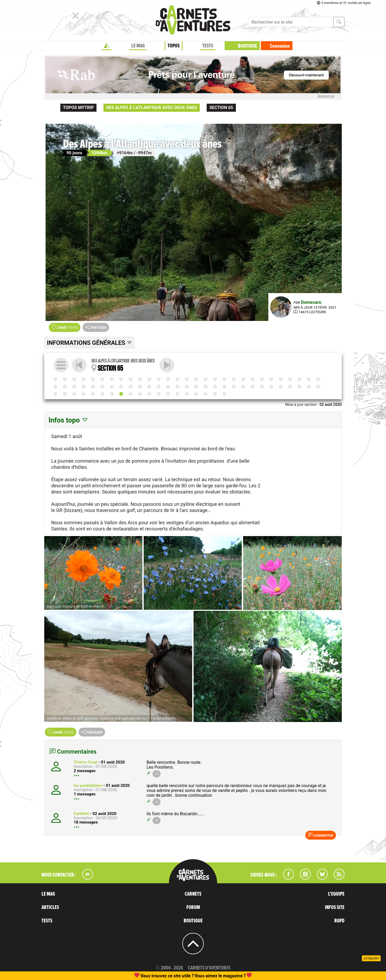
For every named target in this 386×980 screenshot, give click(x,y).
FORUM (193, 907)
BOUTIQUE (248, 46)
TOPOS (174, 46)
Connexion (280, 46)
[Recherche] (291, 22)
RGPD (339, 921)
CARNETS (193, 894)
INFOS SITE (335, 907)
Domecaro (311, 302)
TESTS (208, 46)
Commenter (321, 835)
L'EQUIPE (336, 894)
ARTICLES (50, 907)
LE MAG (138, 46)
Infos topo (68, 420)
